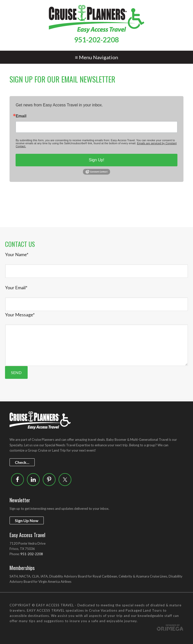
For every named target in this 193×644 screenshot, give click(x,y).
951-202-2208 (96, 40)
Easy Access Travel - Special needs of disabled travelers (96, 19)
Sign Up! (96, 160)
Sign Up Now (27, 520)
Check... (22, 462)
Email (21, 116)
